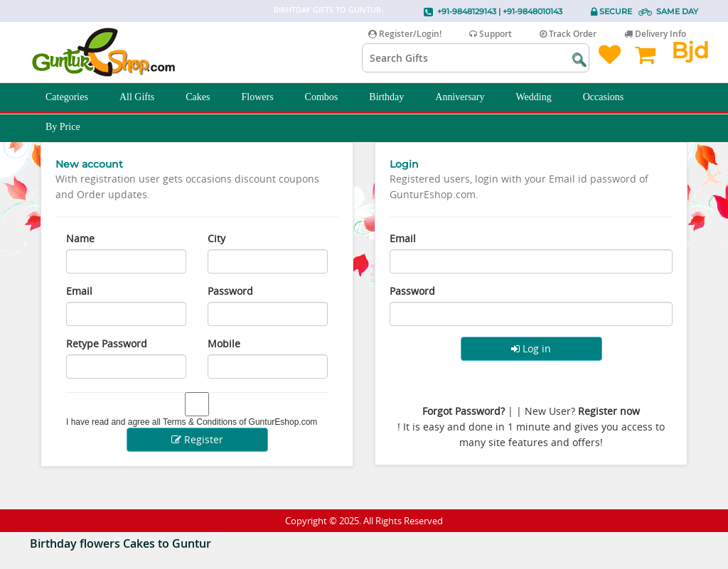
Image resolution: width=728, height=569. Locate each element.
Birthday (394, 97)
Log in (531, 348)
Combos (330, 97)
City (216, 238)
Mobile (224, 343)
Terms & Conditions (200, 422)
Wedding (542, 97)
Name (80, 238)
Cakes (205, 97)
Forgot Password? (464, 411)
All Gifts (145, 97)
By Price (71, 127)
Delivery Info (655, 34)
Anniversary (467, 97)
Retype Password (107, 343)
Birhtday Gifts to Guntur (327, 10)
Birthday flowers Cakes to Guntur (121, 543)
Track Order (568, 34)
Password (230, 291)
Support (491, 34)
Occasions (611, 97)
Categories (75, 97)
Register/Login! (405, 34)
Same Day (677, 11)
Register (197, 439)
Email (79, 291)
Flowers (265, 97)
